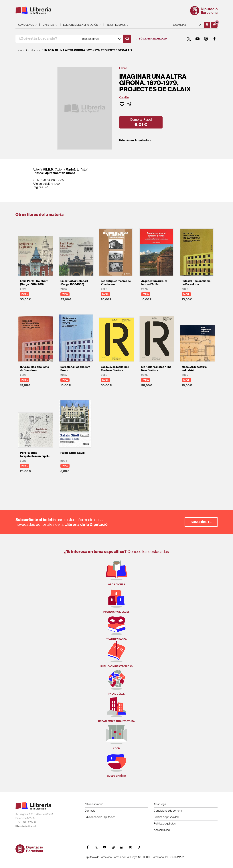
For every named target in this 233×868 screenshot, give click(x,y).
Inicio (19, 50)
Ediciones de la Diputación (100, 817)
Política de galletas (165, 823)
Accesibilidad (162, 830)
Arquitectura (143, 140)
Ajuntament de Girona (60, 173)
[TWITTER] (189, 39)
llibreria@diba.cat (26, 826)
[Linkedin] (122, 847)
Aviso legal (160, 804)
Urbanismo (127, 140)
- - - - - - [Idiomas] (187, 25)
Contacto (90, 811)
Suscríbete (201, 522)
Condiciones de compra (168, 811)
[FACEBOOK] (215, 39)
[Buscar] (127, 39)
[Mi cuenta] (207, 25)
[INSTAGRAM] (206, 39)
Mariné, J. (72, 169)
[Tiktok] (139, 847)
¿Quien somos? (94, 804)
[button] (214, 25)
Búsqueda (152, 39)
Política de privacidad (166, 817)
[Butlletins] (130, 847)
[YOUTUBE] (198, 39)
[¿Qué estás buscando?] (47, 39)
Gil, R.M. (49, 169)
